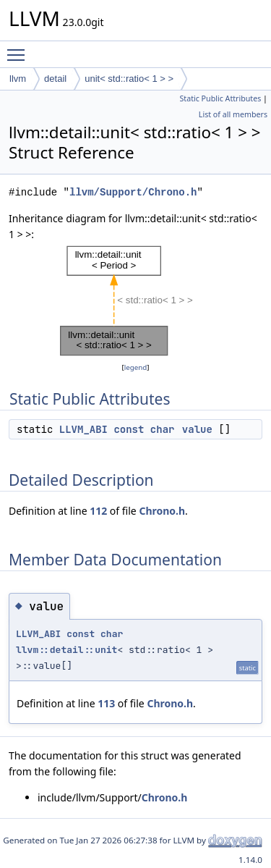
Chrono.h (162, 511)
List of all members (233, 114)
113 (106, 703)
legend (136, 367)
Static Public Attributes (220, 98)
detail (55, 79)
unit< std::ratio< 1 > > (129, 79)
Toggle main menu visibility (20, 49)
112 (98, 511)
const (129, 429)
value (197, 429)
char (163, 429)
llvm (18, 79)
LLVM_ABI (83, 429)
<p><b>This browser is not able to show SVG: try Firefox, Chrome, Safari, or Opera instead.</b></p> (136, 301)
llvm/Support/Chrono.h (133, 192)
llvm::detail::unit (66, 650)
